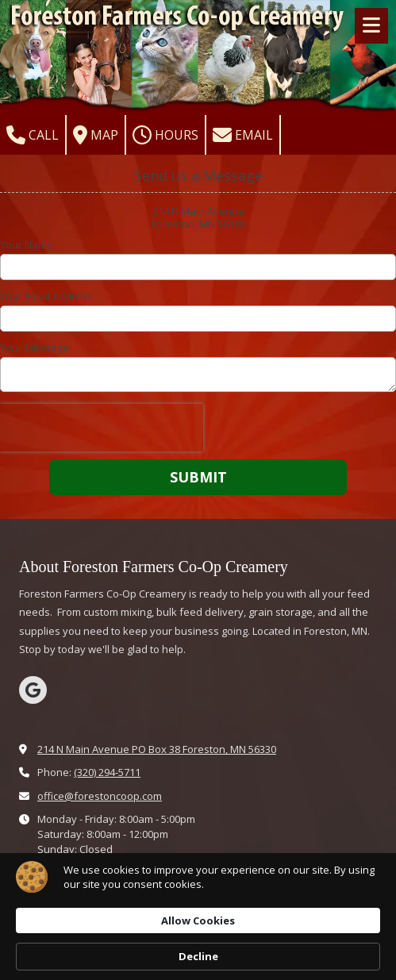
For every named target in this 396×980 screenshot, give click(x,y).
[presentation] (102, 428)
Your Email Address (46, 296)
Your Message (35, 348)
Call (33, 135)
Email (243, 135)
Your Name (27, 244)
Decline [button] (198, 956)
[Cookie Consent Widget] (198, 917)
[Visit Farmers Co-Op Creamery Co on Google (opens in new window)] (33, 690)
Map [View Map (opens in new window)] (96, 135)
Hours (165, 135)
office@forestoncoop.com (100, 796)
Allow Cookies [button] (198, 920)
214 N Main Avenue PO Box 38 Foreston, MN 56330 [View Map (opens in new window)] (157, 749)
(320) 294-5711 (107, 772)
